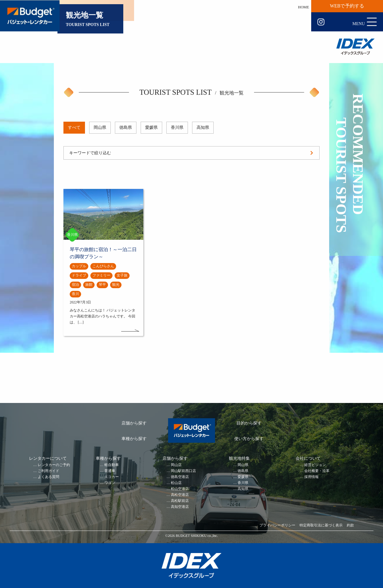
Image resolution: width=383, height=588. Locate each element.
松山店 (176, 483)
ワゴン (110, 483)
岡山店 (176, 465)
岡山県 (100, 127)
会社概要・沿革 (317, 471)
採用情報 (311, 477)
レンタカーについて (48, 458)
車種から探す (134, 439)
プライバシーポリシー (277, 525)
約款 (350, 525)
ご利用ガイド (48, 471)
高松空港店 (180, 495)
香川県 (177, 127)
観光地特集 (239, 458)
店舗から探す (134, 423)
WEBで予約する (347, 6)
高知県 (203, 127)
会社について (308, 458)
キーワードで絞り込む (90, 153)
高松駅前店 (180, 501)
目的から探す (249, 423)
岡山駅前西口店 (183, 471)
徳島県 (126, 127)
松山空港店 (180, 489)
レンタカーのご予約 (54, 465)
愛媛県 (151, 127)
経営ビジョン (315, 465)
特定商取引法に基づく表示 (321, 525)
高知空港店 (180, 507)
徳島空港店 (180, 477)
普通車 (110, 471)
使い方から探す (249, 439)
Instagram (321, 22)
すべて (74, 127)
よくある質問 (48, 477)
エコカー (112, 477)
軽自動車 (112, 465)
